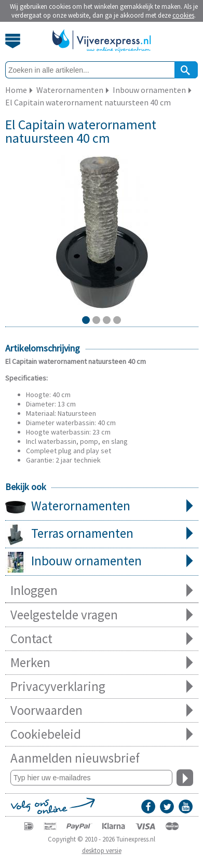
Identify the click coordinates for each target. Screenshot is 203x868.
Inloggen (102, 591)
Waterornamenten (102, 507)
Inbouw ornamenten (102, 562)
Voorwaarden (102, 710)
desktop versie (102, 851)
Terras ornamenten (102, 534)
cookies (183, 15)
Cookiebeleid (102, 734)
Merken (102, 663)
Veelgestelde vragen (102, 615)
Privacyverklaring (102, 687)
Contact (102, 639)
